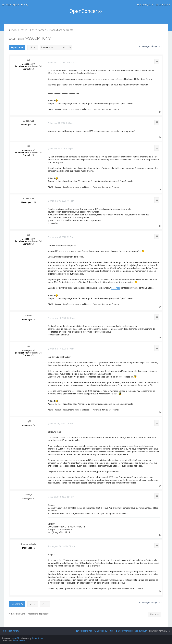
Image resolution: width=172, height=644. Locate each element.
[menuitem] (24, 4)
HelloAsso (116, 288)
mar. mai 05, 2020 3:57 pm (61, 237)
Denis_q (28, 495)
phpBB (16, 638)
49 (34, 64)
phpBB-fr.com (19, 641)
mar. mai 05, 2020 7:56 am (61, 201)
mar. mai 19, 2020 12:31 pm (62, 318)
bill (28, 60)
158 (34, 125)
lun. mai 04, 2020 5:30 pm (60, 149)
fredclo (29, 316)
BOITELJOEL (28, 121)
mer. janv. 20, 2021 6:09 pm (61, 546)
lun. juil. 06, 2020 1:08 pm (60, 424)
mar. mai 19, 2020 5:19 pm (61, 349)
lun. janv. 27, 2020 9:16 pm (61, 62)
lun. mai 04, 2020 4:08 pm (60, 123)
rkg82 (28, 421)
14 (34, 425)
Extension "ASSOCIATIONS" (30, 38)
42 (34, 499)
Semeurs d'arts (29, 544)
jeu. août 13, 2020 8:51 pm (61, 497)
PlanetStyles (37, 638)
